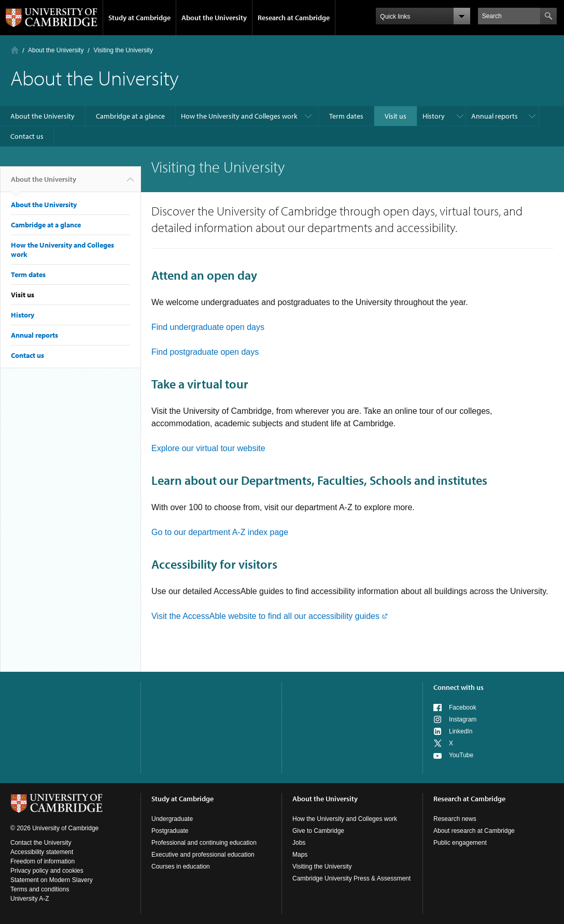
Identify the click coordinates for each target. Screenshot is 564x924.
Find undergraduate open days (208, 327)
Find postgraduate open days (205, 352)
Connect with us (459, 687)
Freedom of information (43, 861)
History (434, 116)
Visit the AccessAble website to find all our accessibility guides (265, 616)
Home (15, 50)
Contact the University (41, 843)
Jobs (299, 843)
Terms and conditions (40, 889)
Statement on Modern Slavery (52, 880)
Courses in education (181, 867)
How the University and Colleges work (239, 116)
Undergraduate (172, 819)
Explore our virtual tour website (208, 448)
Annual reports (495, 116)
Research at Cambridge (294, 18)
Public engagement (460, 843)
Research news (455, 819)
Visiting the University (322, 867)
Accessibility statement (42, 852)
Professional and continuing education (204, 843)
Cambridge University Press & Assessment (351, 878)
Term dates (346, 116)
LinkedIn (461, 731)
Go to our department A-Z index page (220, 532)
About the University (214, 18)
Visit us (396, 116)
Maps (300, 855)
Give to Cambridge (318, 831)
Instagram (463, 719)
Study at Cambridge (139, 18)
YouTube (461, 755)
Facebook (463, 708)
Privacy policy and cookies (47, 871)
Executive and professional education (203, 855)
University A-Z (30, 899)
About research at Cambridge (474, 831)
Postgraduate (170, 831)
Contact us (27, 136)
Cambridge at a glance (130, 116)
